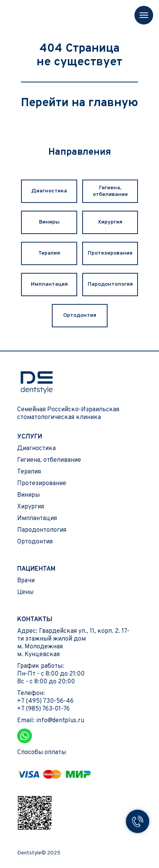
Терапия (49, 253)
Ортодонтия (80, 315)
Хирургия (110, 222)
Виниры (49, 222)
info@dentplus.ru (60, 721)
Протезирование (110, 253)
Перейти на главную (79, 103)
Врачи (26, 581)
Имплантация (49, 284)
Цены (25, 592)
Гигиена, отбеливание (110, 191)
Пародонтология (110, 284)
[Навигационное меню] (144, 15)
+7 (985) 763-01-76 (43, 709)
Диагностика (49, 191)
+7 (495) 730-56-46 (45, 701)
